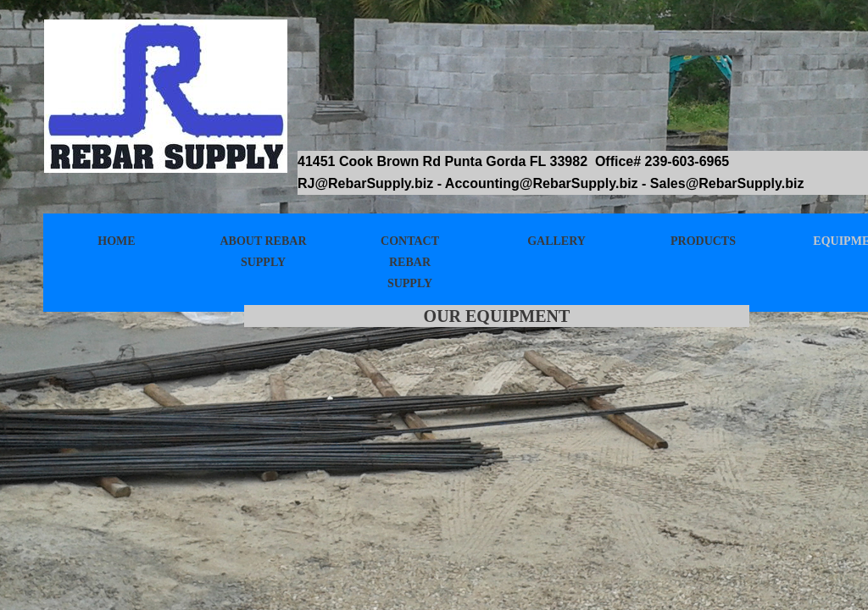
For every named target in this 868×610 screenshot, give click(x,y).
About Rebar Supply (263, 252)
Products (703, 241)
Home (116, 241)
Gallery (556, 241)
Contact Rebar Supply (410, 262)
